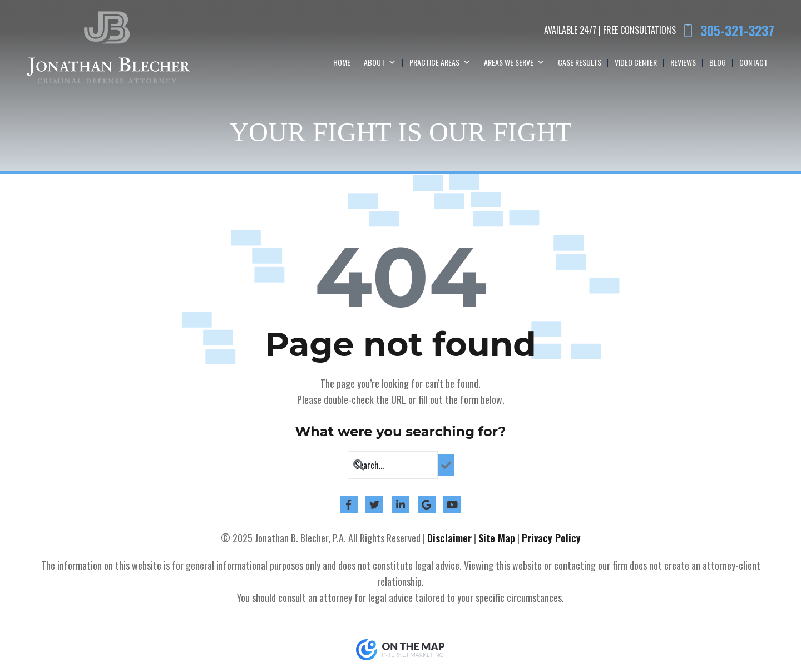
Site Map (497, 538)
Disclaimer (449, 538)
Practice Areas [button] (440, 62)
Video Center (636, 62)
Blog (718, 62)
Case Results (580, 62)
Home (342, 62)
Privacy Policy (551, 538)
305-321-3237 (737, 31)
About (380, 62)
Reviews (683, 62)
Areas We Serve (514, 62)
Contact (753, 62)
